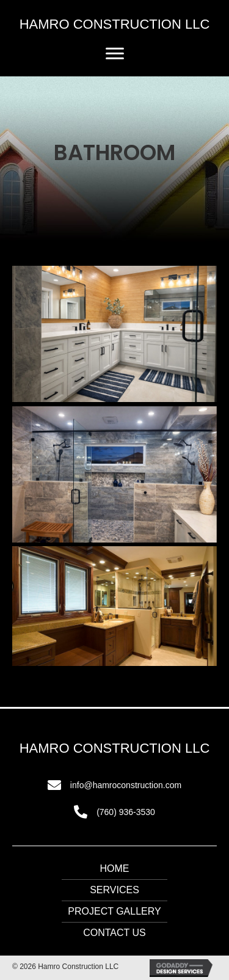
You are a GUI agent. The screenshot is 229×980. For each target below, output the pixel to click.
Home (114, 868)
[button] (115, 54)
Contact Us (114, 933)
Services (114, 890)
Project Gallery (114, 911)
